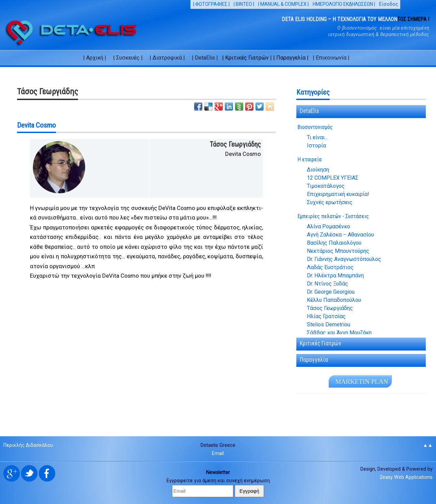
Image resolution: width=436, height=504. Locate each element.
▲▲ (428, 445)
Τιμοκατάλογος (326, 186)
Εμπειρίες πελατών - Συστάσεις (333, 216)
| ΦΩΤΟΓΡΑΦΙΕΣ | (211, 4)
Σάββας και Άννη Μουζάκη (339, 333)
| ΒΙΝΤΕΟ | (244, 4)
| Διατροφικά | (167, 58)
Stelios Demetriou (329, 325)
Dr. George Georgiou (331, 292)
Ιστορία (316, 146)
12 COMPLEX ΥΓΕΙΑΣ (333, 178)
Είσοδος (389, 4)
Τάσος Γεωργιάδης (330, 308)
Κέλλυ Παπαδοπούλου (334, 300)
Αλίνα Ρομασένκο (329, 227)
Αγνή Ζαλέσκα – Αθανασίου (340, 235)
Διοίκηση (318, 170)
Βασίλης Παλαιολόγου (334, 243)
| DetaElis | (205, 58)
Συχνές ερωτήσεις (330, 202)
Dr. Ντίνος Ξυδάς (328, 284)
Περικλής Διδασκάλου (28, 445)
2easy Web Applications (406, 477)
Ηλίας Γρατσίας (326, 316)
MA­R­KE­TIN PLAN (362, 382)
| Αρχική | (95, 58)
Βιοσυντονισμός (315, 127)
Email (218, 453)
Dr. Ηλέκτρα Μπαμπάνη (335, 276)
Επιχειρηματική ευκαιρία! (338, 194)
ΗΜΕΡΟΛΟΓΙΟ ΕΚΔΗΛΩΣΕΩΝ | (344, 4)
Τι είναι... (317, 137)
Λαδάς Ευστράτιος (330, 267)
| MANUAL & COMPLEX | (283, 4)
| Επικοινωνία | (331, 58)
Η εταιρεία (309, 159)
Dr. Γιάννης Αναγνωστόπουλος (344, 259)
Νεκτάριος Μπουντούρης (338, 251)
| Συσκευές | (128, 58)
